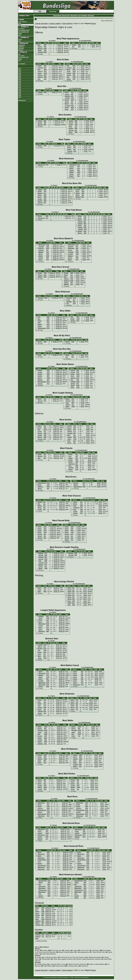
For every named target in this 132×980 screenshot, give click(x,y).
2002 (20, 84)
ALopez (40, 534)
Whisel (67, 92)
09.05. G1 (55, 79)
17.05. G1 (57, 559)
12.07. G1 (53, 532)
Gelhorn (40, 47)
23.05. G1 (60, 738)
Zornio (40, 530)
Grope (40, 321)
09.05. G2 (55, 69)
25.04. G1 (59, 380)
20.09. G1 (56, 456)
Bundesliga (53, 11)
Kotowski (40, 68)
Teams (93, 23)
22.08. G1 (57, 563)
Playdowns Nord (24, 30)
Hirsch (40, 628)
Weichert (67, 96)
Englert (67, 100)
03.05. (84, 248)
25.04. (84, 246)
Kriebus (68, 405)
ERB (45, 47)
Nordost (21, 47)
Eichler (40, 652)
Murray (67, 104)
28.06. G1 (55, 71)
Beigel (40, 428)
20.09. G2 (56, 252)
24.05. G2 (53, 536)
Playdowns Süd (24, 32)
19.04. (81, 92)
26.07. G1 (56, 435)
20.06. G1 (60, 45)
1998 (20, 91)
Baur (39, 45)
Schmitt (41, 258)
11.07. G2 (57, 123)
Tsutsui (67, 107)
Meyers (40, 146)
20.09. (84, 256)
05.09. (83, 69)
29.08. (83, 71)
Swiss (67, 406)
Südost (21, 50)
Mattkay (67, 540)
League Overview (41, 23)
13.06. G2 (52, 277)
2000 (20, 88)
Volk (68, 77)
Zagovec (73, 321)
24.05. (79, 536)
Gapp (39, 656)
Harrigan (41, 555)
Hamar (40, 527)
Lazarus (67, 94)
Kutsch (40, 738)
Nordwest (22, 45)
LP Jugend (22, 64)
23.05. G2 (59, 376)
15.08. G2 (59, 648)
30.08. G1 (56, 258)
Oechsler (40, 439)
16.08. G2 (62, 686)
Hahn (39, 323)
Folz (39, 430)
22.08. (84, 260)
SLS (72, 102)
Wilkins (69, 149)
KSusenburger (42, 328)
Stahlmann (71, 248)
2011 (20, 70)
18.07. (87, 126)
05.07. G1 (62, 629)
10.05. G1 (56, 458)
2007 (20, 76)
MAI (45, 68)
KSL (72, 92)
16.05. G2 (55, 298)
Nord (20, 34)
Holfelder (41, 616)
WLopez (76, 483)
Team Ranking (67, 23)
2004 (20, 81)
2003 (20, 83)
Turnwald (40, 52)
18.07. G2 (64, 193)
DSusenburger (42, 382)
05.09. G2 (59, 324)
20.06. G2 (57, 561)
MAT (72, 94)
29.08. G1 (59, 328)
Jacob (40, 620)
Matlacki (40, 193)
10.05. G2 (56, 355)
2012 (20, 68)
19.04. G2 (62, 683)
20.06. (83, 75)
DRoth (70, 260)
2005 (20, 80)
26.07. (88, 426)
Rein (73, 47)
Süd (20, 35)
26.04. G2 (53, 534)
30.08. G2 (56, 431)
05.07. (78, 277)
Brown (68, 69)
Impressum (22, 100)
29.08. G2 (55, 73)
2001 (20, 86)
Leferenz (40, 77)
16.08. (83, 73)
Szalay (69, 146)
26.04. (78, 281)
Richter (73, 319)
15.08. (83, 300)
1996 (20, 94)
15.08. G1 (62, 502)
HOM (45, 73)
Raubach (71, 467)
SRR (45, 45)
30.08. (88, 430)
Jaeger (40, 73)
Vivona (67, 102)
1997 (20, 92)
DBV (40, 11)
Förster (40, 431)
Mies (39, 458)
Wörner (40, 488)
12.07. (79, 532)
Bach (65, 277)
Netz (39, 650)
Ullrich (72, 376)
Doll (67, 357)
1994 (20, 97)
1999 (20, 89)
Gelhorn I (40, 49)
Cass (67, 403)
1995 (20, 96)
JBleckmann (42, 245)
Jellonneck (41, 631)
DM (19, 54)
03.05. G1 (56, 439)
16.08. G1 (57, 125)
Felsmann (41, 298)
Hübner (40, 324)
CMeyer (76, 485)
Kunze (68, 300)
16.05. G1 (57, 121)
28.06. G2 (56, 260)
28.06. (83, 77)
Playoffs (22, 29)
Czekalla (40, 92)
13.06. (81, 104)
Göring (40, 590)
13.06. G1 (56, 430)
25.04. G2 (55, 68)
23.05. (87, 384)
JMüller (40, 50)
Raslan (40, 326)
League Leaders (55, 23)
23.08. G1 (53, 538)
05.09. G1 (64, 197)
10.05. (86, 146)
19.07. (86, 149)
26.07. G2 (56, 433)
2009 (20, 73)
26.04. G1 (59, 323)
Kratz (69, 441)
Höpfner (40, 277)
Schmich (40, 71)
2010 (20, 23)
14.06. (87, 125)
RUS (47, 165)
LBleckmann (41, 165)
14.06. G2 (56, 256)
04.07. (90, 168)
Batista (40, 532)
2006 (20, 78)
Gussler (74, 45)
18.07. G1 (59, 706)
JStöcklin (40, 711)
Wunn (70, 126)
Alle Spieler (23, 22)
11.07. (81, 100)
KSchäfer (69, 302)
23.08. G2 (62, 624)
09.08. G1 (59, 650)
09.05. (93, 45)
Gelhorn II (67, 281)
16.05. (81, 94)
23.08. (87, 128)
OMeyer (40, 647)
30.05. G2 (56, 248)
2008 (20, 75)
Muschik (40, 380)
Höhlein (71, 128)
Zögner (71, 469)
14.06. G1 (60, 47)
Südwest (21, 48)
